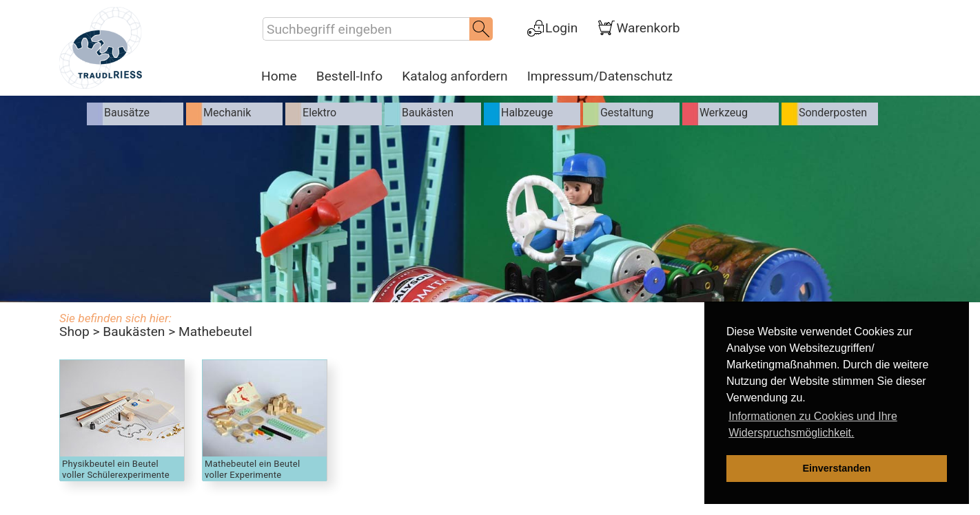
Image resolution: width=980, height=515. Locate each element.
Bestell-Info (350, 76)
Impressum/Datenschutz (600, 76)
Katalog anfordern (455, 76)
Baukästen (134, 332)
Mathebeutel (215, 332)
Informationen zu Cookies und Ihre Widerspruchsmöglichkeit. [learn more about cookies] (813, 424)
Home (279, 76)
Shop (74, 332)
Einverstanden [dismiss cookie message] (836, 468)
